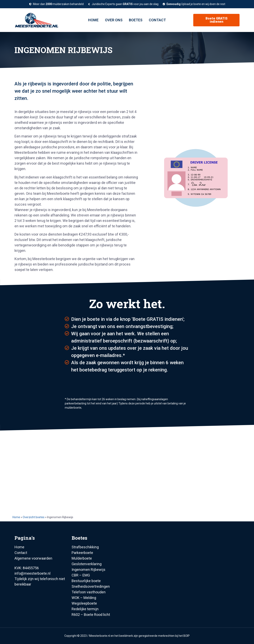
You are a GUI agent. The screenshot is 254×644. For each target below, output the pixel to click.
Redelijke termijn (85, 609)
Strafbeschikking (85, 547)
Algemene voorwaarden (33, 558)
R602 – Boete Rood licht (91, 615)
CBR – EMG (81, 575)
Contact (157, 20)
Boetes (136, 20)
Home (93, 20)
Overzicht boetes (34, 517)
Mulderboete (82, 558)
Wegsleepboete (84, 603)
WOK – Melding (84, 598)
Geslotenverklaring (87, 564)
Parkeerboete (82, 553)
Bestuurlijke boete (86, 581)
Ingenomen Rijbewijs (88, 570)
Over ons (114, 20)
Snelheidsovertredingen (91, 586)
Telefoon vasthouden (89, 592)
